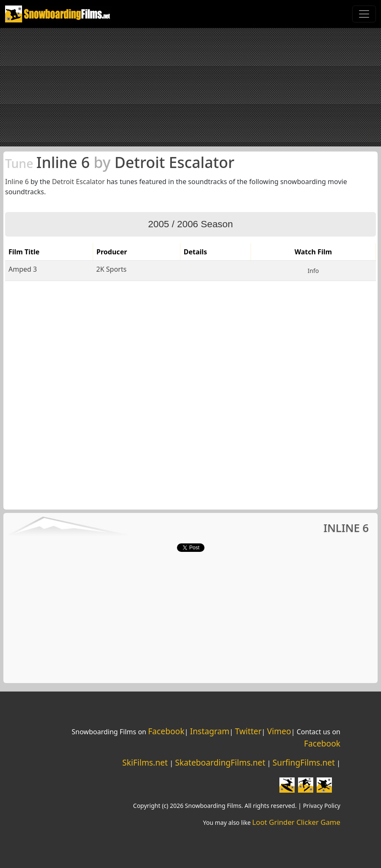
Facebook (166, 731)
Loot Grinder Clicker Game (296, 822)
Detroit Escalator (79, 182)
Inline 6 (17, 182)
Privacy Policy (322, 806)
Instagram (210, 731)
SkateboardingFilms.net (220, 762)
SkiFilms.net (145, 762)
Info (313, 271)
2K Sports (111, 269)
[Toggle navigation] (364, 14)
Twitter (248, 731)
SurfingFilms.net (304, 762)
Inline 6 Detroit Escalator (120, 162)
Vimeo (279, 731)
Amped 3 (23, 269)
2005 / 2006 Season (190, 224)
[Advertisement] (190, 87)
